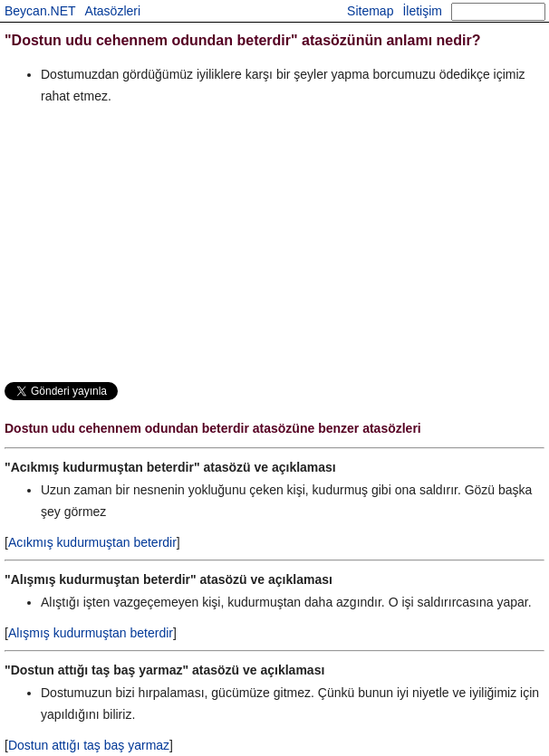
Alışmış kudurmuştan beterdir (91, 633)
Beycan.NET (40, 11)
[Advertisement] (274, 243)
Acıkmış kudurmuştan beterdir (92, 542)
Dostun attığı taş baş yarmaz (89, 745)
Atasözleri (113, 11)
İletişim (422, 11)
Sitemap (370, 11)
